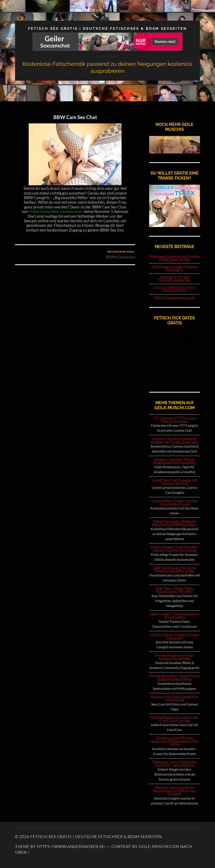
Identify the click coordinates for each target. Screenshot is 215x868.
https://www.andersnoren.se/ (71, 847)
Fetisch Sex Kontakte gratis (175, 298)
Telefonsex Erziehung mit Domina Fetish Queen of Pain (174, 258)
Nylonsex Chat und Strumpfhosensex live (175, 279)
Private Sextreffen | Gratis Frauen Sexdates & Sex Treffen (175, 678)
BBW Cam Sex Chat (75, 117)
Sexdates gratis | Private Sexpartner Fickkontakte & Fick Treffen (175, 741)
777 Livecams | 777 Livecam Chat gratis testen (175, 420)
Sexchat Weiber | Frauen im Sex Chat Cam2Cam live (174, 719)
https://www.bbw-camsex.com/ (56, 211)
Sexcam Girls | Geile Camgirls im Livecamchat (175, 699)
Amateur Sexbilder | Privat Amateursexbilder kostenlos (174, 461)
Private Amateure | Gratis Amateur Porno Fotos (175, 657)
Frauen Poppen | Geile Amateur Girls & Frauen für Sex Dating (175, 549)
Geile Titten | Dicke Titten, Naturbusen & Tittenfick (174, 590)
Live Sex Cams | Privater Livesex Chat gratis (174, 636)
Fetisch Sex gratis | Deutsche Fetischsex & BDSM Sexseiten (107, 28)
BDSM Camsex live (121, 254)
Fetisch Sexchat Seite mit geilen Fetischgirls (175, 269)
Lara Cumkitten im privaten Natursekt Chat (174, 289)
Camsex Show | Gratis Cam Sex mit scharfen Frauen (174, 502)
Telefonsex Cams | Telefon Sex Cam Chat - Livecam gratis (174, 764)
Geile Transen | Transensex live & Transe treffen (175, 616)
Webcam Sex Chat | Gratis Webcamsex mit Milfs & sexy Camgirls (174, 791)
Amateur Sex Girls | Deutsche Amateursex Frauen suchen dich (174, 440)
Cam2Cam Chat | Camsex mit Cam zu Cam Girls (175, 482)
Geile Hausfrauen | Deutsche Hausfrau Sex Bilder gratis (174, 570)
